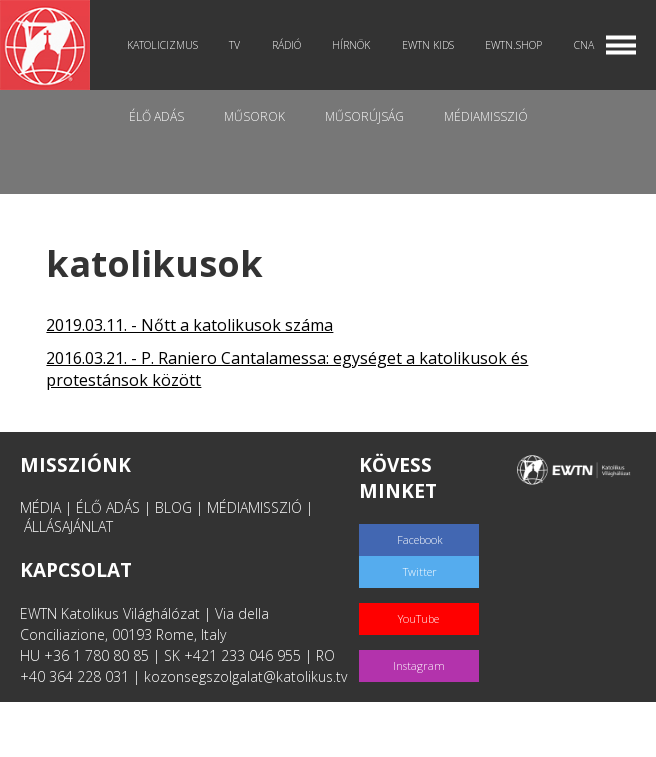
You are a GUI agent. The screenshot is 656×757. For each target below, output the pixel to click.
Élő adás (156, 116)
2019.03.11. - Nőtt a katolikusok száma (189, 325)
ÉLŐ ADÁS (108, 507)
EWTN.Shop (513, 45)
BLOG (173, 507)
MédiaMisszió (486, 116)
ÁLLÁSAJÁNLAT (68, 526)
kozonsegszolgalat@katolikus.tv (245, 676)
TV (234, 45)
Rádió (286, 45)
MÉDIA (40, 507)
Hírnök (351, 45)
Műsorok (254, 116)
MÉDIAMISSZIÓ (254, 507)
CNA (584, 45)
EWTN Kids (428, 45)
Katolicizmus (162, 45)
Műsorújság (364, 116)
